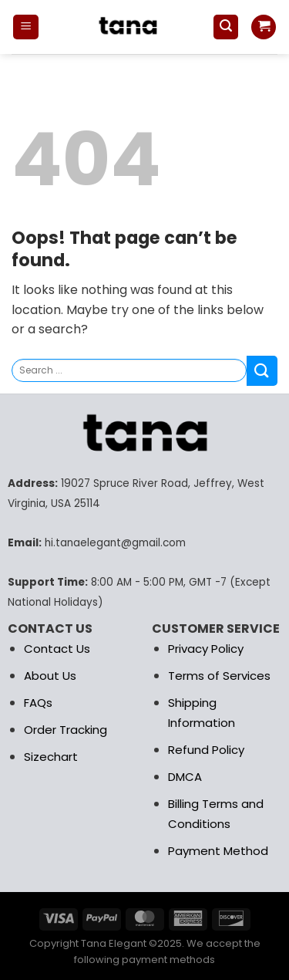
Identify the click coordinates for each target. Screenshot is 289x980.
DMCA (185, 777)
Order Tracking (66, 730)
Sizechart (51, 757)
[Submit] (262, 371)
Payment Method (218, 851)
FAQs (38, 703)
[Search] (226, 27)
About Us (50, 676)
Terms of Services (219, 676)
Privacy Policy (206, 649)
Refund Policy (206, 750)
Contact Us (57, 649)
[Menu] (26, 27)
